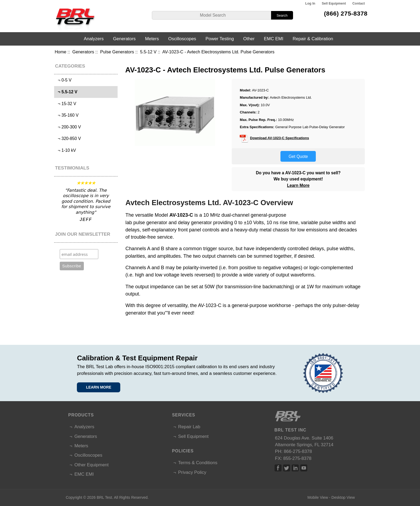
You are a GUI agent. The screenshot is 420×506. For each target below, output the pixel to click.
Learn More (298, 185)
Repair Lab (189, 427)
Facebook (278, 468)
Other (249, 39)
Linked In (295, 468)
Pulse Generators (117, 52)
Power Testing (220, 39)
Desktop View (343, 497)
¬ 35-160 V (67, 115)
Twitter (287, 468)
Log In (310, 3)
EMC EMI (273, 39)
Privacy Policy (192, 472)
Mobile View (318, 497)
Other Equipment (92, 465)
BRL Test (104, 497)
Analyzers (94, 39)
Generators (83, 52)
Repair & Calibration (313, 39)
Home (60, 52)
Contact (359, 3)
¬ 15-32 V (66, 104)
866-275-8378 (298, 451)
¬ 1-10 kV (66, 150)
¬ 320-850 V (68, 138)
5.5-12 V (148, 52)
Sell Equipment (334, 3)
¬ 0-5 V (63, 80)
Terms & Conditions (198, 463)
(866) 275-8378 (346, 13)
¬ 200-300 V (68, 127)
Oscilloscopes (182, 39)
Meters (152, 39)
